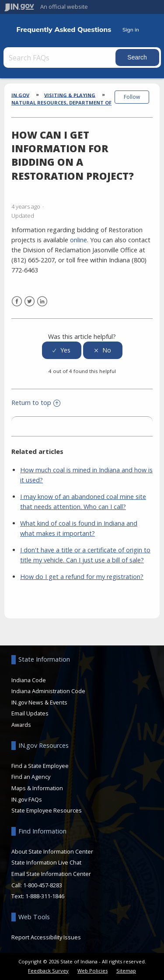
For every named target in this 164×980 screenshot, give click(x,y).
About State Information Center (52, 851)
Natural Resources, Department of (61, 103)
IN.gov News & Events (39, 702)
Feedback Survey (48, 971)
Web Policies (92, 971)
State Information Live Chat (46, 862)
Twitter (30, 302)
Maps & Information (37, 788)
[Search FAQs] (60, 58)
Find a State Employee (40, 766)
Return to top (36, 403)
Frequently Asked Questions (64, 30)
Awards (21, 725)
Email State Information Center (51, 874)
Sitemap (126, 971)
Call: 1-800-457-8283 (37, 885)
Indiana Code (29, 680)
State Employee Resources (47, 810)
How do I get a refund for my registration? (82, 577)
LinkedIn (42, 302)
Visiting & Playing (70, 95)
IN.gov (20, 95)
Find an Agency (31, 777)
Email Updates (30, 713)
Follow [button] (132, 97)
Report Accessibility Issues (46, 937)
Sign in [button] (131, 30)
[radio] (62, 350)
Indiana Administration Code (48, 691)
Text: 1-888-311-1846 (38, 896)
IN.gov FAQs (27, 799)
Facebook (17, 302)
